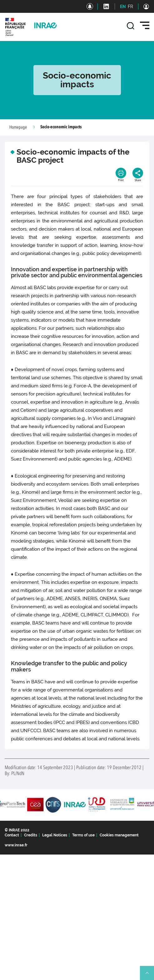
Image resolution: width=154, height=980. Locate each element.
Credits (31, 835)
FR (130, 7)
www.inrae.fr (16, 845)
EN (123, 7)
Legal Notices (55, 835)
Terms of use (83, 835)
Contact (12, 835)
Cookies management (119, 835)
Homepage (18, 127)
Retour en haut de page (150, 976)
